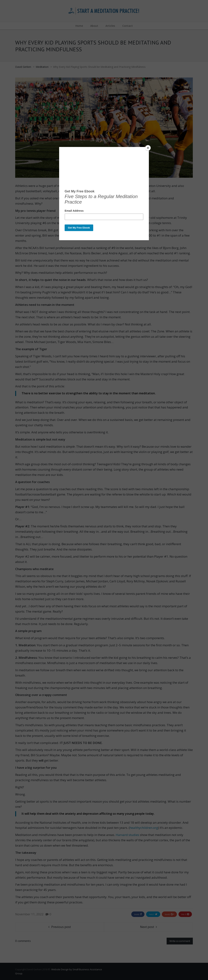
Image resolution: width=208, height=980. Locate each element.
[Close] (148, 148)
